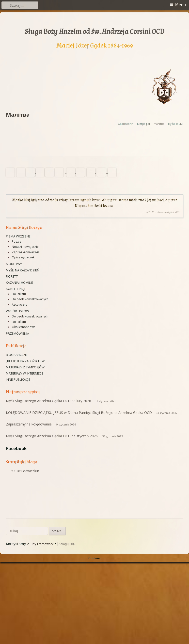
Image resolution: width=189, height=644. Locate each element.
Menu (181, 5)
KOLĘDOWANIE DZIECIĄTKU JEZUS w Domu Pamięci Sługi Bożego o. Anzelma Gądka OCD (79, 413)
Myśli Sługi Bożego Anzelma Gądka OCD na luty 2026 (48, 401)
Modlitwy (14, 264)
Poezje (16, 242)
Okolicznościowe (24, 327)
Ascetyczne (20, 305)
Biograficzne (17, 355)
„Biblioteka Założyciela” (26, 361)
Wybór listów (17, 311)
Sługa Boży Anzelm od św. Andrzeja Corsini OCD (94, 32)
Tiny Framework (42, 626)
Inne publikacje (18, 379)
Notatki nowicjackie (25, 247)
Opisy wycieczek (23, 257)
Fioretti (12, 276)
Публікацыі (176, 124)
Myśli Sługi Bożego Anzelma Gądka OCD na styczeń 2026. (52, 436)
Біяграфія (143, 124)
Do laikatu (19, 294)
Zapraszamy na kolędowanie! (29, 424)
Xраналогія (126, 124)
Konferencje (16, 289)
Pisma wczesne (18, 236)
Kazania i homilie (19, 283)
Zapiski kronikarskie (26, 252)
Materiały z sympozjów (25, 367)
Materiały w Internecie (25, 373)
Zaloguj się (66, 626)
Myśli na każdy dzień (23, 270)
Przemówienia (17, 333)
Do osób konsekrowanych (30, 299)
